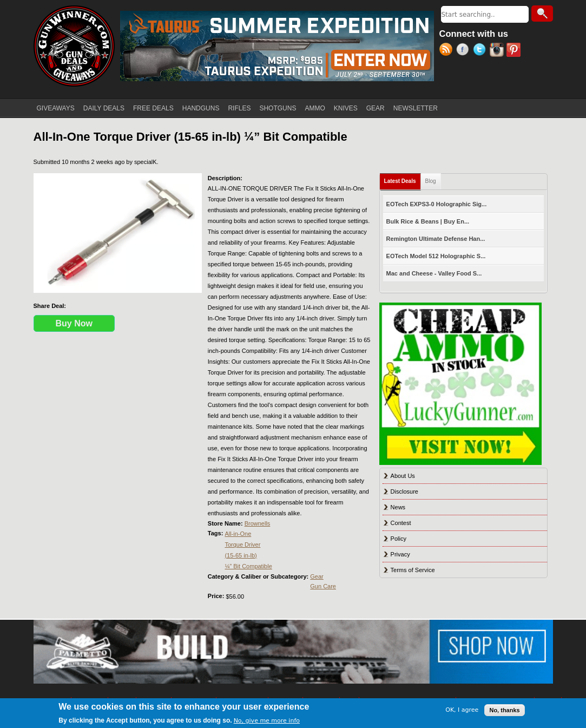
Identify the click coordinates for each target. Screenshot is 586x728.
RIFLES (239, 108)
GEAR (376, 108)
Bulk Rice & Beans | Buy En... (428, 221)
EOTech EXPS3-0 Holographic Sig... (437, 204)
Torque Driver (242, 545)
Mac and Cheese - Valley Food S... (434, 273)
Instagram (498, 51)
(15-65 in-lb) (241, 555)
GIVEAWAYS (56, 108)
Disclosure (404, 491)
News (398, 507)
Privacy (400, 554)
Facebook (465, 51)
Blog (431, 181)
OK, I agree (462, 710)
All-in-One (238, 534)
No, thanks (504, 710)
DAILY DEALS (104, 108)
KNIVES (346, 108)
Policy (399, 539)
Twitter (481, 51)
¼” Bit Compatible (248, 566)
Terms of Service (413, 570)
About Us (403, 476)
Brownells (258, 523)
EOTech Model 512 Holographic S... (436, 256)
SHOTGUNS (278, 108)
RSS (448, 51)
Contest (401, 523)
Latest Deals (403, 179)
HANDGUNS (201, 108)
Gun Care (323, 586)
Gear (317, 576)
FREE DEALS (153, 108)
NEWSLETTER (416, 108)
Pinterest (515, 51)
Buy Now (74, 323)
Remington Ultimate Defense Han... (436, 239)
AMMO (315, 108)
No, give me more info (267, 721)
